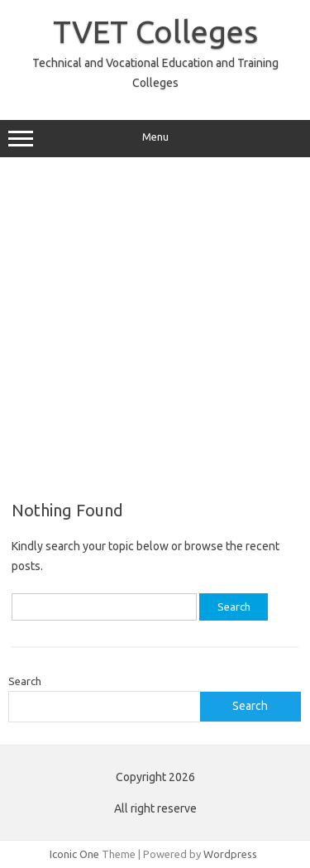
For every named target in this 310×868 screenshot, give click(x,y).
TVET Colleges (155, 31)
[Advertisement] (155, 329)
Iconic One (74, 854)
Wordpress (230, 854)
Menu (155, 139)
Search (25, 681)
